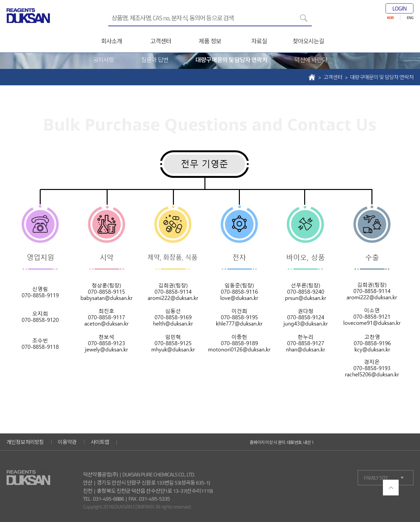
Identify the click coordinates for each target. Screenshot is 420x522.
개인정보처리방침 (25, 442)
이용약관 (67, 442)
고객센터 (161, 41)
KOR (390, 18)
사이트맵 (100, 442)
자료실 (259, 41)
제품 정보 (210, 41)
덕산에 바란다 (311, 60)
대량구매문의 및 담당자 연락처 (231, 60)
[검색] (304, 18)
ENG (410, 18)
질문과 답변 (155, 60)
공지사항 (103, 60)
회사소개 (112, 41)
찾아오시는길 (309, 41)
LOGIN (399, 8)
